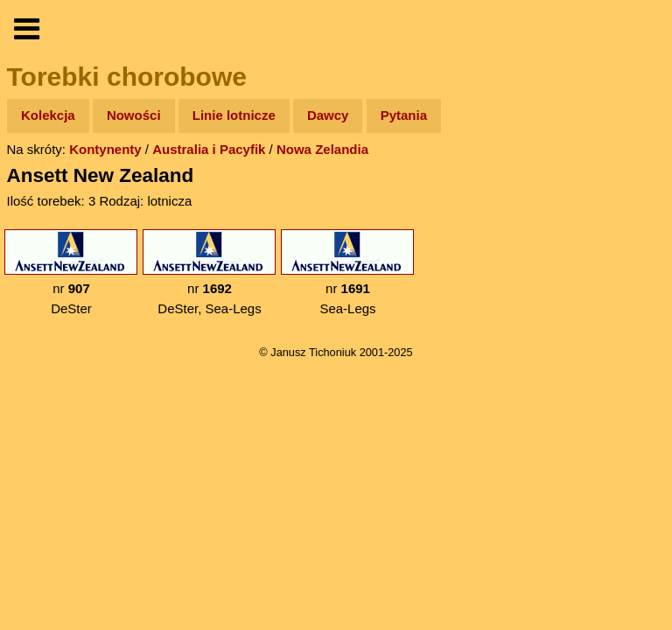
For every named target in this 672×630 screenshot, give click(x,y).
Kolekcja (48, 115)
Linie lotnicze (234, 115)
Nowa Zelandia (322, 149)
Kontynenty (105, 149)
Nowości (134, 115)
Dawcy (328, 115)
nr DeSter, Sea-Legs (209, 273)
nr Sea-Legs (347, 273)
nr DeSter (71, 273)
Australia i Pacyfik (209, 149)
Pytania (404, 115)
